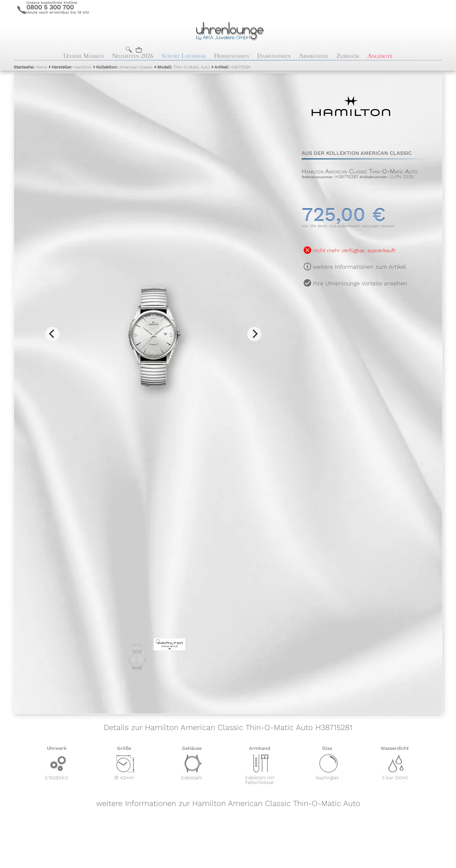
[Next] (254, 334)
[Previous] (52, 334)
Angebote (380, 56)
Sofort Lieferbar (184, 56)
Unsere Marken (84, 56)
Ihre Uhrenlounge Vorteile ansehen (360, 283)
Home (30, 67)
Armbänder (313, 56)
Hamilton (72, 67)
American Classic (124, 67)
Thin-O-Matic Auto (184, 67)
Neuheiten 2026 (133, 56)
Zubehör (348, 56)
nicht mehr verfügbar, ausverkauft (354, 250)
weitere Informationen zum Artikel (359, 267)
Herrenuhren (232, 56)
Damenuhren (274, 56)
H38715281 (233, 67)
